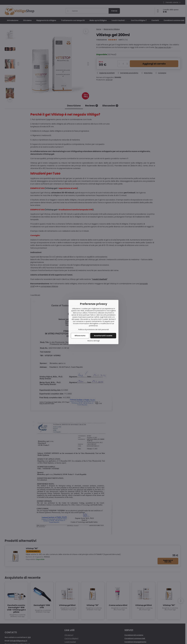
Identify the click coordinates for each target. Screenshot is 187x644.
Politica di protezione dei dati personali (93, 330)
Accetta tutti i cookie (103, 336)
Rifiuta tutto (80, 336)
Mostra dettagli (93, 341)
